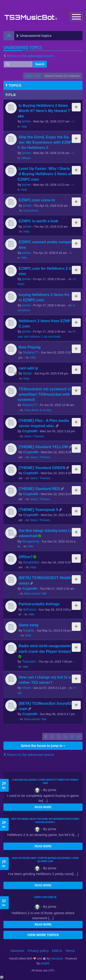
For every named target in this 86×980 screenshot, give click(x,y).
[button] (79, 736)
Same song (28, 625)
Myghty (29, 630)
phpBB (45, 963)
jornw (26, 121)
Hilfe (24, 258)
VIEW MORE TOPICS (43, 935)
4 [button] (65, 736)
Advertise (17, 951)
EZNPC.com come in (37, 200)
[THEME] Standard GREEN (42, 468)
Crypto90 (30, 431)
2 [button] (52, 736)
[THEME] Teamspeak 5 (38, 510)
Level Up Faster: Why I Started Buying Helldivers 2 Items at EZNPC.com (44, 174)
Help (24, 126)
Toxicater (29, 661)
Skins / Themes (34, 436)
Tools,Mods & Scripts (38, 410)
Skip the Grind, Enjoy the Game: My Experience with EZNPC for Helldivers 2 (45, 142)
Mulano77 (31, 352)
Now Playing (30, 347)
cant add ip (28, 368)
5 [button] (72, 736)
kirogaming (31, 541)
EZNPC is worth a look (38, 221)
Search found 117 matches (62, 76)
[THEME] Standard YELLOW (43, 447)
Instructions (31, 210)
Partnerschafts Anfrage (39, 604)
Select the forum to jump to (43, 746)
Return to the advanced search (30, 56)
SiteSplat (57, 958)
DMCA (57, 951)
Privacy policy (38, 951)
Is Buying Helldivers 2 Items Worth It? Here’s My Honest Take (44, 111)
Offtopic (26, 158)
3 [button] (59, 736)
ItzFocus (30, 609)
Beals (28, 373)
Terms (70, 951)
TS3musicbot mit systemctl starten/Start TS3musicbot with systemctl (44, 394)
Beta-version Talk (35, 593)
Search (40, 64)
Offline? (26, 557)
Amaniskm (31, 562)
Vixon (26, 688)
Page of (33, 76)
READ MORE (43, 807)
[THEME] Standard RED (39, 489)
